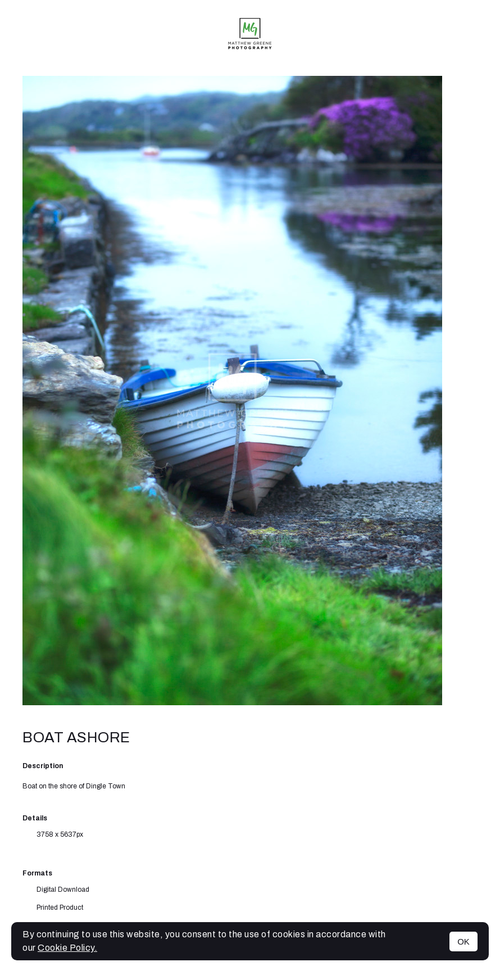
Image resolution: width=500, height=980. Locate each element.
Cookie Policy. (67, 948)
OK (463, 942)
